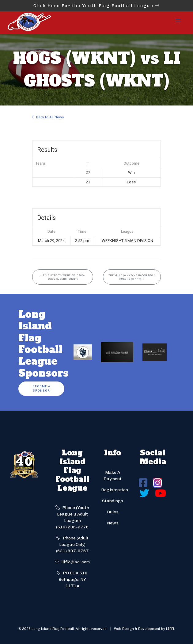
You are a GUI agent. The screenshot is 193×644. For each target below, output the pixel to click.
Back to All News (48, 117)
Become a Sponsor (41, 388)
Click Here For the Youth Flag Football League (97, 6)
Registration (115, 490)
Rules (113, 512)
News (113, 523)
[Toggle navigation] (178, 23)
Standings (113, 501)
